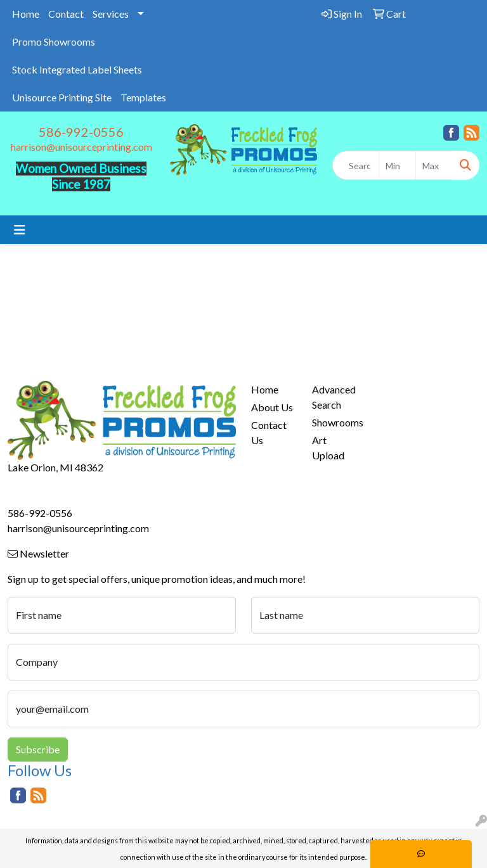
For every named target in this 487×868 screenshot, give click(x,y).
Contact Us (269, 432)
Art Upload (328, 448)
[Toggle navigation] (20, 230)
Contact (66, 14)
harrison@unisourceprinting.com (81, 147)
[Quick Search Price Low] (397, 165)
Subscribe (38, 749)
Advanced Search (334, 397)
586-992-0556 (81, 132)
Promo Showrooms (54, 41)
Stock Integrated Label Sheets (77, 69)
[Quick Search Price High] (434, 165)
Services (111, 14)
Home (26, 14)
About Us (272, 407)
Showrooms (335, 422)
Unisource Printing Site (62, 97)
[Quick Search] (356, 165)
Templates (143, 97)
